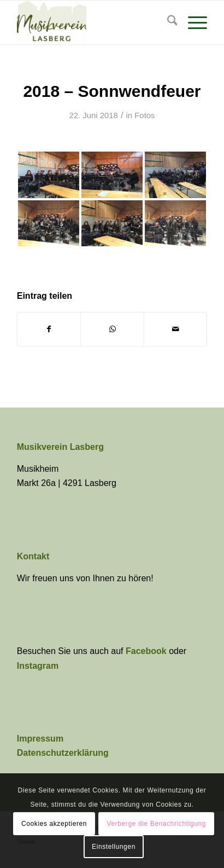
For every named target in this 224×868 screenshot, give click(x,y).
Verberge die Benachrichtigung (157, 824)
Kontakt (33, 556)
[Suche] (167, 22)
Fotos (145, 115)
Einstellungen (114, 847)
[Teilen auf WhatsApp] (112, 329)
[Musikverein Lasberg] (93, 22)
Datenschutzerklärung (63, 753)
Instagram (38, 666)
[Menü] (192, 22)
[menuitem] (167, 22)
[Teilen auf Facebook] (49, 329)
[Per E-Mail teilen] (176, 329)
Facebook (147, 651)
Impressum (40, 739)
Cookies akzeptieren (54, 824)
